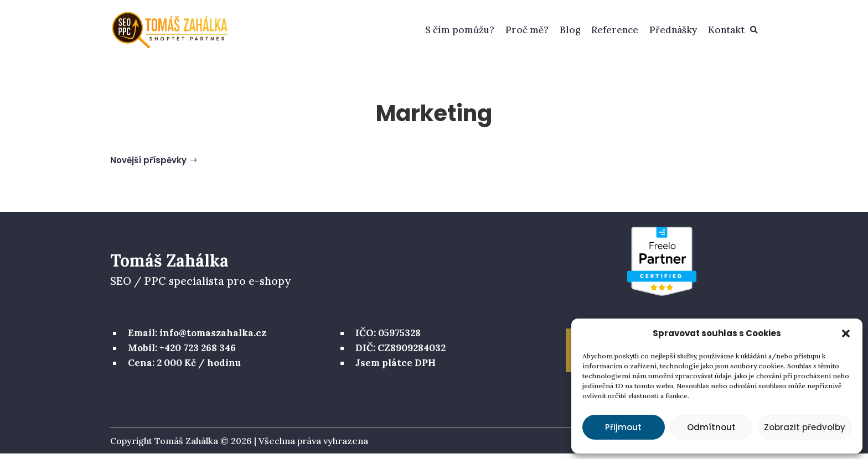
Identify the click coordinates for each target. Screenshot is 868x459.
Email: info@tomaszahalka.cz (197, 338)
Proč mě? (527, 30)
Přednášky (673, 30)
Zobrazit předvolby (805, 427)
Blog (570, 30)
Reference (615, 30)
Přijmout (623, 427)
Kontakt (726, 30)
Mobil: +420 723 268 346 (182, 353)
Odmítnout (711, 427)
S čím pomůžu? (460, 30)
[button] (846, 333)
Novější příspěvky (148, 166)
